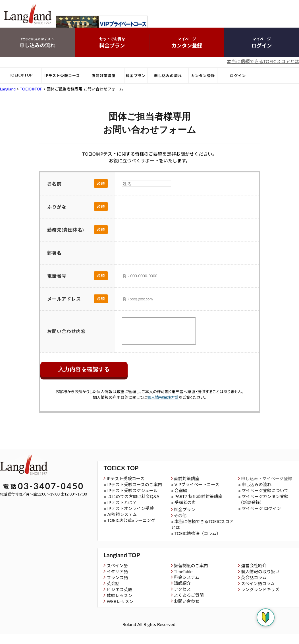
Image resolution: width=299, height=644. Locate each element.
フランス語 (117, 588)
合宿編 (181, 501)
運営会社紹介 (254, 576)
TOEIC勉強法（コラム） (198, 544)
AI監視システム (122, 525)
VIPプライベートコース (197, 496)
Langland (8, 96)
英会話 (113, 594)
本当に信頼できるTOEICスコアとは (263, 68)
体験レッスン (119, 606)
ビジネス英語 (119, 600)
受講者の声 (185, 513)
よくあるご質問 (189, 605)
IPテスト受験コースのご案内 (134, 496)
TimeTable (183, 582)
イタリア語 (117, 582)
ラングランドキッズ (260, 600)
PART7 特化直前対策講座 (199, 507)
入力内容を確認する (84, 381)
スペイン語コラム (258, 594)
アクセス (182, 599)
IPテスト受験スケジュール (132, 501)
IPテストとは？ (122, 513)
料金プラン (112, 49)
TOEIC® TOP (118, 479)
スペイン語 (117, 576)
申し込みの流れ (37, 49)
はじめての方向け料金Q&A (133, 507)
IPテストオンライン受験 (130, 519)
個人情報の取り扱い (260, 582)
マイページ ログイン (261, 519)
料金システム (187, 587)
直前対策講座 (103, 82)
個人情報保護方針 (163, 409)
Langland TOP (119, 566)
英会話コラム (254, 588)
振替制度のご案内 (191, 576)
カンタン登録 (187, 49)
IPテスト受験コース (62, 82)
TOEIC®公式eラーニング (131, 531)
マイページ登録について (265, 501)
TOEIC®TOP (21, 82)
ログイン (262, 49)
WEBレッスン (120, 612)
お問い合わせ (187, 611)
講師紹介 (182, 593)
